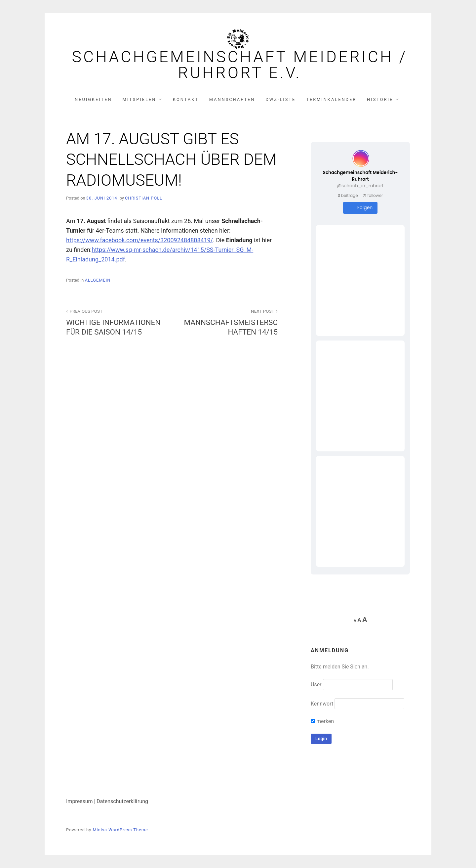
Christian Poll (144, 198)
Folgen (360, 208)
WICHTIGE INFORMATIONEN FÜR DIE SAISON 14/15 (115, 322)
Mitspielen (139, 99)
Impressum (79, 801)
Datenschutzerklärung (122, 801)
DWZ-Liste (280, 99)
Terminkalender (331, 99)
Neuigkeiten (93, 99)
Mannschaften (232, 99)
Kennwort (322, 704)
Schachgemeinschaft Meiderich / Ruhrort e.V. (239, 65)
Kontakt (186, 99)
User (316, 685)
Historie (380, 99)
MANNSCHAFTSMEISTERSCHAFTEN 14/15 (228, 322)
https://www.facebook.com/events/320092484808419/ (139, 240)
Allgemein (98, 280)
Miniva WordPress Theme (120, 830)
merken (322, 721)
